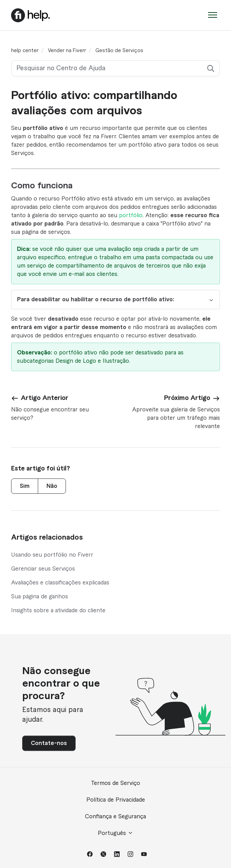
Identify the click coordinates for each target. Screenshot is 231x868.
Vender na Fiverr (67, 51)
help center (25, 51)
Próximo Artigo (187, 398)
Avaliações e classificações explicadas (60, 583)
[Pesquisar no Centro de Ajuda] (115, 68)
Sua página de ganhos (40, 597)
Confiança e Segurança (115, 817)
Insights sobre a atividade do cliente (58, 611)
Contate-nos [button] (49, 743)
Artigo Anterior (45, 398)
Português (115, 833)
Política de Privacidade (116, 800)
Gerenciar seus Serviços (43, 569)
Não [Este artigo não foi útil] (52, 486)
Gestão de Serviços (119, 51)
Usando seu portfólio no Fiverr (52, 555)
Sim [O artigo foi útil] (25, 486)
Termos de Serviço (115, 783)
